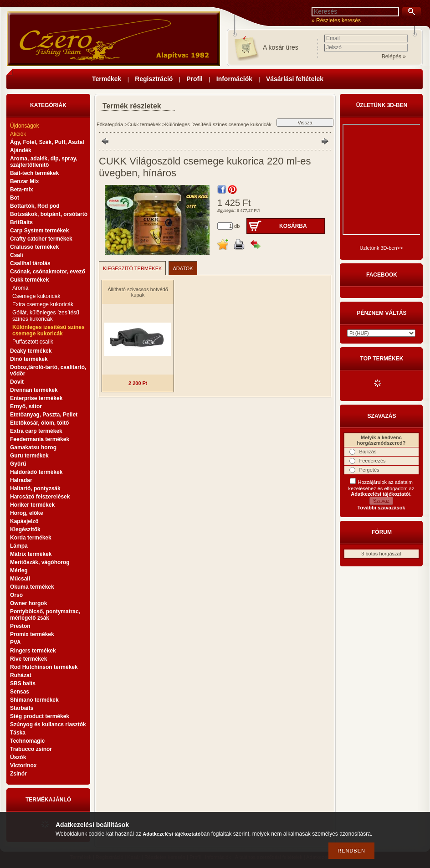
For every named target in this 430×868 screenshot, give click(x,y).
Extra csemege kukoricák (43, 304)
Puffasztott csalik (33, 342)
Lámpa (19, 546)
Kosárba (293, 226)
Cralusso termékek (34, 247)
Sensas (20, 692)
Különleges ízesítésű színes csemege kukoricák (49, 330)
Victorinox (23, 765)
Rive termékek (28, 659)
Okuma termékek (32, 587)
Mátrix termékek (31, 554)
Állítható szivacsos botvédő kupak (138, 292)
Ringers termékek (33, 651)
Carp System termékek (39, 231)
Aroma (20, 288)
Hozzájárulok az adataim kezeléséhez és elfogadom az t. (381, 488)
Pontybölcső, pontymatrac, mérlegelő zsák (45, 615)
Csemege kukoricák (36, 296)
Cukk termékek (144, 124)
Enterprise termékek (36, 398)
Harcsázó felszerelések (40, 497)
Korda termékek (31, 538)
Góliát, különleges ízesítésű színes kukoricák (46, 316)
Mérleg (19, 570)
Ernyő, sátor (26, 406)
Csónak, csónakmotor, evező (48, 272)
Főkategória (110, 124)
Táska (18, 733)
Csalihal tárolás (30, 263)
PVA (15, 642)
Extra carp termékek (36, 431)
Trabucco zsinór (31, 749)
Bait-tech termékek (34, 173)
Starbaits (22, 708)
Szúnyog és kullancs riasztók (48, 724)
